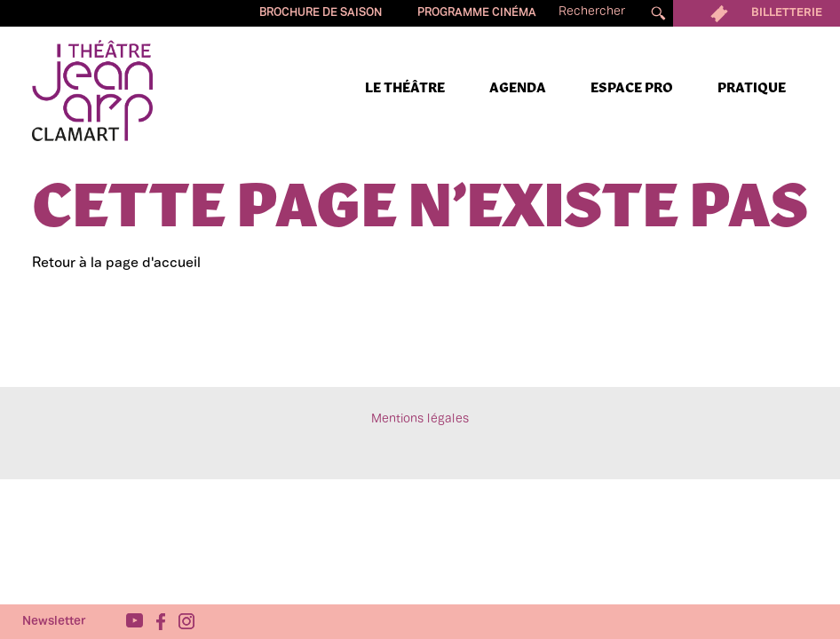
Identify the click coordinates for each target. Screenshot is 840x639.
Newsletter (54, 622)
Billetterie (757, 13)
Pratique (752, 89)
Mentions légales (420, 419)
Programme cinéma (477, 13)
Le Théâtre (405, 89)
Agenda (518, 89)
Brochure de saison (321, 13)
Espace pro (632, 89)
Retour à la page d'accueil (116, 264)
